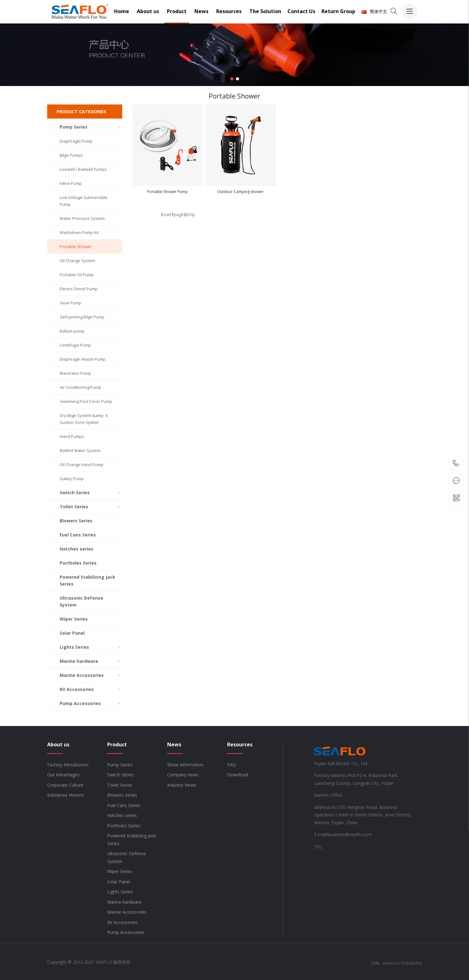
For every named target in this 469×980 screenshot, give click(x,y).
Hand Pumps (72, 436)
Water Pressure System (82, 218)
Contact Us (301, 11)
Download (238, 775)
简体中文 (374, 11)
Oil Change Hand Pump (82, 465)
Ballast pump (72, 331)
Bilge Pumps (71, 155)
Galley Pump (72, 479)
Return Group (338, 11)
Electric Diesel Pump (79, 289)
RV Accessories (90, 689)
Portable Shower (76, 246)
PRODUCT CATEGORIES (81, 112)
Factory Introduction (68, 765)
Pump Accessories (90, 703)
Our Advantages (63, 775)
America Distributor (402, 963)
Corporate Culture (65, 785)
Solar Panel (72, 633)
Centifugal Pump (75, 345)
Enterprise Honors (65, 795)
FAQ (232, 765)
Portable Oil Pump (77, 275)
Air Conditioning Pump (80, 387)
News (201, 11)
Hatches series (77, 549)
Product (177, 11)
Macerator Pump (75, 373)
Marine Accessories (90, 675)
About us (148, 11)
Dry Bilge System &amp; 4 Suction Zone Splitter (84, 419)
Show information (185, 765)
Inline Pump (71, 183)
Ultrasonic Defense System (81, 601)
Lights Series (90, 647)
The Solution (265, 11)
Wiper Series (74, 619)
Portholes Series (78, 563)
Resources (229, 11)
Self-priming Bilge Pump (82, 317)
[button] (232, 79)
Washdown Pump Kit (79, 232)
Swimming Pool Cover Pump (86, 401)
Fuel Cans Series (78, 535)
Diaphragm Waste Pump (83, 359)
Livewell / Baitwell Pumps (83, 169)
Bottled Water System (80, 450)
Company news (183, 775)
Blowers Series (76, 521)
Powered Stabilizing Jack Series (87, 580)
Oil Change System (77, 261)
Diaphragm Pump (76, 141)
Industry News (182, 785)
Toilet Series (90, 507)
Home (122, 11)
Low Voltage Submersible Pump (84, 201)
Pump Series (90, 127)
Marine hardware (90, 661)
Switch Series (90, 493)
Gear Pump (70, 303)
